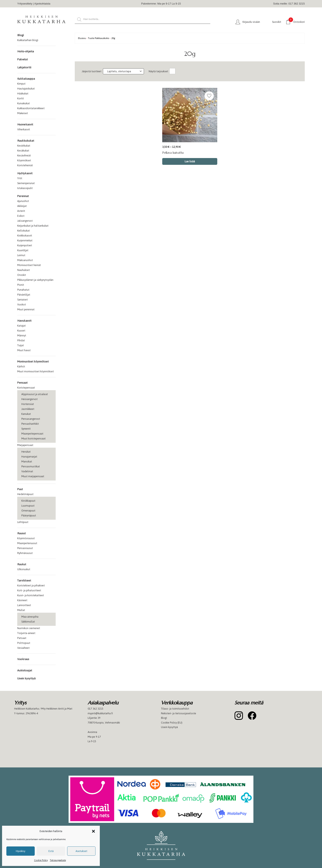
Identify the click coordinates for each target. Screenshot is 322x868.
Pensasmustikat (31, 466)
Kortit (21, 98)
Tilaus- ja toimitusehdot (175, 709)
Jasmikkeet (28, 409)
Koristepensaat (26, 388)
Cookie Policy (41, 860)
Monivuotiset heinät (29, 265)
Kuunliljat (23, 250)
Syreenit (26, 429)
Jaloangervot (25, 221)
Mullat (21, 610)
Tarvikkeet (24, 581)
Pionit (21, 285)
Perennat (23, 196)
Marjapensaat (25, 445)
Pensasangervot (31, 419)
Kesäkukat (23, 151)
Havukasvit (24, 321)
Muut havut (24, 350)
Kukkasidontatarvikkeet (31, 108)
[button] (93, 831)
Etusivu (82, 38)
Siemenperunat (26, 183)
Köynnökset (24, 160)
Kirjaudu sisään (251, 22)
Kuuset (21, 331)
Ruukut (22, 564)
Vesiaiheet (23, 648)
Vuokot (22, 304)
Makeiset (23, 113)
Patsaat (22, 638)
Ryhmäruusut (25, 553)
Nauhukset (24, 270)
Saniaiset (22, 300)
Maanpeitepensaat (32, 434)
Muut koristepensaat (33, 439)
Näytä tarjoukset (158, 71)
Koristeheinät (25, 165)
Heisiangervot (29, 399)
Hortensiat (28, 404)
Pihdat (21, 340)
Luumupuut (28, 506)
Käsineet (22, 600)
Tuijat (21, 345)
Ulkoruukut (24, 569)
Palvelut (22, 59)
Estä (51, 851)
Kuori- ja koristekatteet (31, 595)
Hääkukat (23, 93)
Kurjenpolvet (25, 245)
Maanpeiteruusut (27, 543)
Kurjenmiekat (25, 240)
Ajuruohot (23, 201)
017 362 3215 (95, 709)
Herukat (26, 452)
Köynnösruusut (26, 538)
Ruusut (21, 533)
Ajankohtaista (42, 4)
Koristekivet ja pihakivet (31, 585)
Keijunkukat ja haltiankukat (33, 226)
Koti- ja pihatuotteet (29, 590)
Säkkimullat (28, 622)
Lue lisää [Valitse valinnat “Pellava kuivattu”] (190, 161)
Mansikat (27, 462)
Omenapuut (28, 511)
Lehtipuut (23, 522)
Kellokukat (24, 231)
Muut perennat (26, 309)
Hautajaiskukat (26, 89)
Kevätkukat (24, 146)
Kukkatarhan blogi (28, 40)
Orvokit (22, 275)
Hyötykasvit (25, 173)
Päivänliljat (24, 295)
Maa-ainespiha (30, 617)
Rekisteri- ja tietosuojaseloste (179, 713)
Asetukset (81, 851)
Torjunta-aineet (26, 633)
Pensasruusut (25, 548)
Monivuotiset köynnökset (33, 362)
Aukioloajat (25, 670)
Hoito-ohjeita (26, 51)
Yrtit (20, 178)
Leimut (21, 255)
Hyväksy (21, 851)
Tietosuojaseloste (58, 860)
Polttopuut (24, 643)
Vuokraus (23, 659)
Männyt (22, 335)
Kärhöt (21, 366)
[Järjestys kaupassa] (123, 71)
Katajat (21, 326)
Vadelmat (27, 471)
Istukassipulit (25, 188)
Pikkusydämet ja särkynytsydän (35, 280)
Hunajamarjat (29, 457)
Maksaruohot (25, 260)
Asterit (21, 211)
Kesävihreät (24, 155)
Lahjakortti (24, 67)
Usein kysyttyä (26, 678)
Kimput (21, 84)
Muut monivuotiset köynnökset (36, 371)
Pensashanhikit (30, 424)
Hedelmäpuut (25, 494)
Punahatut (23, 290)
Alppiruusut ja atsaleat (35, 394)
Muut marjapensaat (33, 476)
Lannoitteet (24, 605)
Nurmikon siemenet (29, 628)
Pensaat (22, 383)
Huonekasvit (25, 124)
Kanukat (26, 414)
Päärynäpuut (29, 515)
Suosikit (277, 22)
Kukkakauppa (26, 79)
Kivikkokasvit (25, 236)
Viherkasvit (24, 129)
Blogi (21, 35)
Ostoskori (297, 22)
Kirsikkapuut (28, 501)
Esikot (21, 216)
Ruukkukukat (26, 141)
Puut (20, 489)
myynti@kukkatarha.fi (100, 713)
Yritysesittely (25, 4)
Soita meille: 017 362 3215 (289, 4)
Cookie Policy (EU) (172, 723)
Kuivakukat (24, 103)
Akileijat (22, 206)
